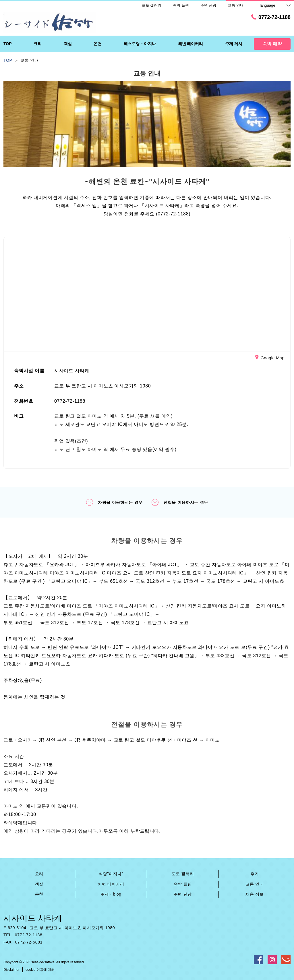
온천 (39, 894)
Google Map (270, 358)
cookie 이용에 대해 (40, 970)
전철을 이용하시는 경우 (180, 502)
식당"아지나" (111, 874)
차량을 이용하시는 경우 (114, 502)
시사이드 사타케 (33, 918)
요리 (39, 874)
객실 (39, 884)
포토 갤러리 (183, 874)
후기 (255, 874)
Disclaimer (11, 970)
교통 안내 (255, 884)
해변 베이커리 (111, 884)
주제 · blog (111, 894)
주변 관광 (183, 894)
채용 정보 (255, 894)
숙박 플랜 (183, 884)
